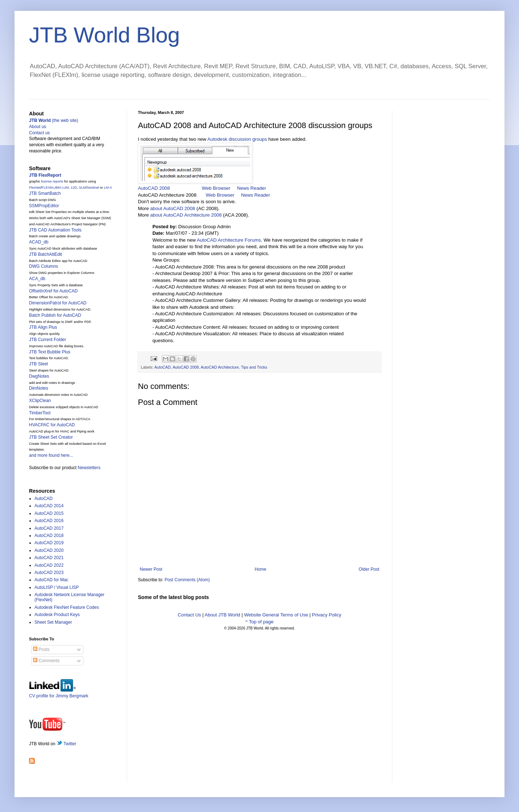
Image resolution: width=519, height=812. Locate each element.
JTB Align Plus (43, 327)
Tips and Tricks (254, 367)
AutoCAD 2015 (49, 513)
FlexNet (35, 188)
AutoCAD (162, 367)
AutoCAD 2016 (49, 521)
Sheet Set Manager (53, 622)
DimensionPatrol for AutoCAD (58, 303)
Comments (46, 661)
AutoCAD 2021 (49, 558)
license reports (52, 181)
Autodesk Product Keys (57, 615)
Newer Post (151, 569)
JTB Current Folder (48, 340)
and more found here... (51, 455)
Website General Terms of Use (276, 615)
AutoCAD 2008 (154, 188)
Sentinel (93, 188)
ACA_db (37, 279)
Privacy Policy (327, 615)
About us (38, 127)
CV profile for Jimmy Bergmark (59, 693)
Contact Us (189, 615)
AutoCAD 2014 (49, 506)
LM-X (108, 188)
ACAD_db (39, 242)
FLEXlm (48, 188)
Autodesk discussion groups (237, 139)
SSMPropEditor (44, 206)
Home (261, 569)
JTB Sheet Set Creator (51, 437)
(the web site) (54, 120)
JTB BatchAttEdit (46, 254)
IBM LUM (62, 188)
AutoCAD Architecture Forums (229, 240)
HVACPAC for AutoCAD (52, 425)
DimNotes (39, 388)
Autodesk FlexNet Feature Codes (67, 607)
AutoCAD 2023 (49, 573)
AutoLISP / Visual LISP (57, 587)
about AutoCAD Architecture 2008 (186, 215)
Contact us (39, 133)
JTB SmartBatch (45, 193)
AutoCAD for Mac (51, 580)
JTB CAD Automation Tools (55, 230)
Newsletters (89, 468)
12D (74, 188)
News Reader (252, 188)
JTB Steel (38, 364)
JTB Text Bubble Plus (50, 352)
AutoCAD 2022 (49, 565)
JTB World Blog (105, 35)
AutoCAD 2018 (49, 536)
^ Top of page (259, 622)
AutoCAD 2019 (49, 543)
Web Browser (216, 188)
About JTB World (222, 615)
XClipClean (40, 401)
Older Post (369, 569)
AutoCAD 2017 (49, 528)
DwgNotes (39, 376)
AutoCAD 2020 (49, 550)
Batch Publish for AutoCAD (55, 315)
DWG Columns (44, 266)
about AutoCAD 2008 (173, 208)
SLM (82, 188)
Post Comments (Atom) (187, 580)
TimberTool (40, 413)
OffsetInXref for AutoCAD (53, 291)
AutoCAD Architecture (220, 367)
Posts (41, 649)
